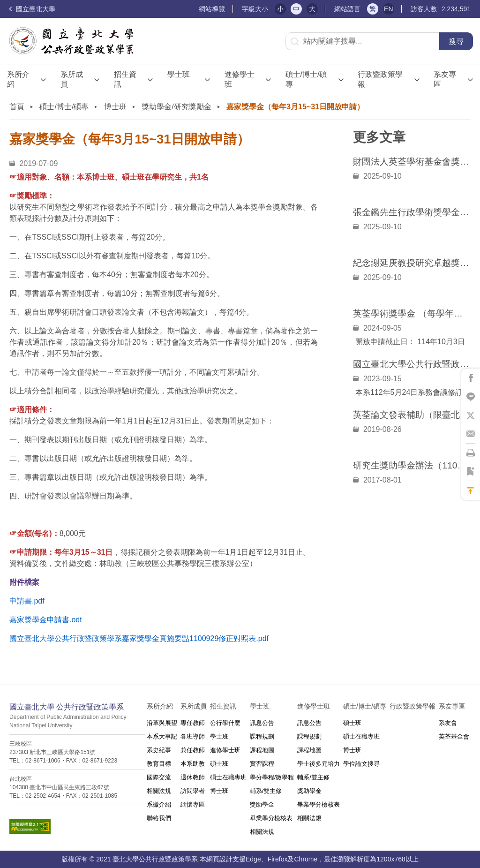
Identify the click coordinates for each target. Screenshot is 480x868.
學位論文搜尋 (361, 764)
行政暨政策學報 (380, 79)
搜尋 (456, 42)
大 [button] (312, 9)
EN (388, 9)
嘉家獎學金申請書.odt (46, 620)
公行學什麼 (225, 723)
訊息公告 (262, 723)
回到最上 (471, 491)
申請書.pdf (27, 601)
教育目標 (159, 764)
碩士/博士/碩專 (306, 79)
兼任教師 (193, 750)
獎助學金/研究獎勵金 (176, 107)
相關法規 (159, 791)
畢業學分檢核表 (271, 818)
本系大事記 (162, 736)
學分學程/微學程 (272, 777)
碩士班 (219, 764)
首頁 (17, 107)
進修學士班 (240, 79)
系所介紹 (18, 79)
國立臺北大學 (32, 9)
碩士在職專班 (228, 777)
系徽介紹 (159, 804)
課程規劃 (262, 736)
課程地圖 (262, 750)
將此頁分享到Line (471, 397)
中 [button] (296, 9)
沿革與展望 (162, 723)
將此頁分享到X (471, 415)
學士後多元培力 (319, 764)
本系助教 (193, 764)
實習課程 (262, 764)
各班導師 (193, 736)
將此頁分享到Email (471, 434)
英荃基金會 (454, 736)
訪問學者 (193, 791)
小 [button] (280, 9)
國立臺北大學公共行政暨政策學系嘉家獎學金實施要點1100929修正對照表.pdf (139, 638)
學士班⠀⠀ (179, 79)
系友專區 (445, 79)
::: (195, 9)
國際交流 (159, 777)
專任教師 (193, 723)
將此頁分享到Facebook (471, 378)
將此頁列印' (471, 453)
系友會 (448, 723)
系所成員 (72, 79)
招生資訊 (125, 79)
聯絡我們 (159, 818)
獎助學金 (262, 804)
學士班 (219, 736)
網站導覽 (212, 9)
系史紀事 (159, 750)
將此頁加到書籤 (471, 472)
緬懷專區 (193, 804)
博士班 (115, 107)
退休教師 (193, 777)
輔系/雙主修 (266, 791)
